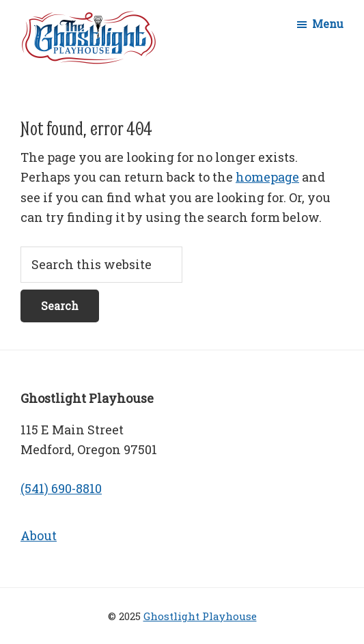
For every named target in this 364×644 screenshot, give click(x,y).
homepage (267, 177)
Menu (328, 24)
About (39, 535)
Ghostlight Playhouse (200, 616)
